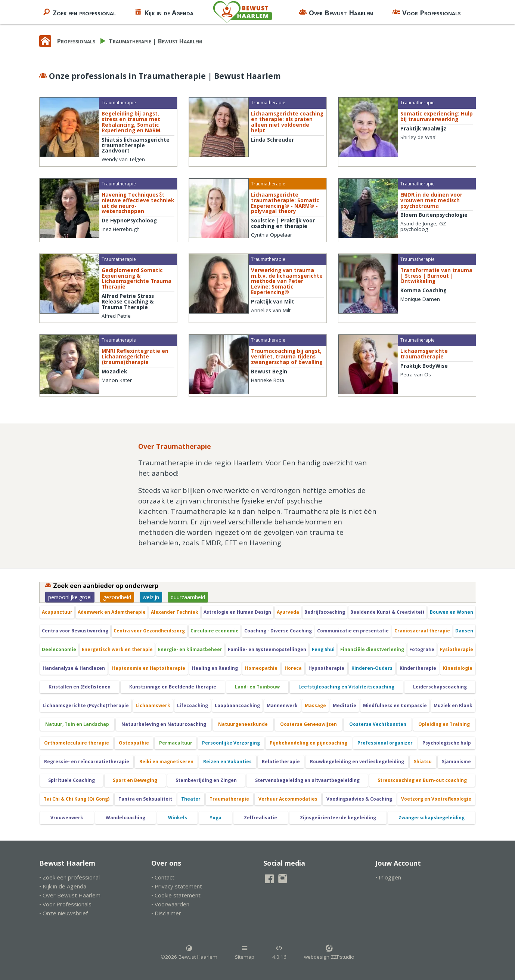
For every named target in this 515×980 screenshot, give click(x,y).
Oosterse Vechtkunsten (378, 724)
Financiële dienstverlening (372, 649)
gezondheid (117, 597)
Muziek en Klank (453, 705)
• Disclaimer (166, 913)
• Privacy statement (177, 886)
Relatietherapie (281, 762)
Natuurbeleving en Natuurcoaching (164, 724)
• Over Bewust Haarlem (70, 895)
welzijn (151, 597)
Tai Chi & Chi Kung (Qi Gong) (77, 799)
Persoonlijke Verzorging (231, 743)
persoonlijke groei (70, 597)
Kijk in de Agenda (164, 12)
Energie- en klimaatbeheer (190, 649)
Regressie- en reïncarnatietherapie (87, 762)
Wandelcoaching (125, 818)
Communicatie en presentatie (353, 631)
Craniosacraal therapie (422, 631)
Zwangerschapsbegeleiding (432, 818)
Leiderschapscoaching (440, 687)
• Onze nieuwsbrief (63, 913)
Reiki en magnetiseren (166, 762)
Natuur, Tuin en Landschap (77, 724)
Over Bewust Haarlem (336, 12)
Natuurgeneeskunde (243, 724)
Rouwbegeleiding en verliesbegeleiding (357, 762)
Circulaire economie (215, 631)
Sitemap (245, 952)
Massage (315, 705)
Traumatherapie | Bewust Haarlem (155, 41)
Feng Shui (323, 649)
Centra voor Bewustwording (75, 631)
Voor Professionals (426, 12)
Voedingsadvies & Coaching (359, 799)
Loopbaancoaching (237, 705)
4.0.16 (279, 952)
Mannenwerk (282, 705)
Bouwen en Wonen (452, 612)
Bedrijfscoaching (325, 612)
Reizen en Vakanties (227, 762)
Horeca (293, 668)
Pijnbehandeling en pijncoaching (308, 743)
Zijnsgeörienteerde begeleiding (338, 818)
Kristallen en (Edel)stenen (80, 687)
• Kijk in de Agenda (63, 886)
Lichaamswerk (153, 705)
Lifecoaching (193, 705)
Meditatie (345, 705)
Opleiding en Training (444, 724)
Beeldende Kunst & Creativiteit (387, 612)
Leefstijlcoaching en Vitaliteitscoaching (346, 687)
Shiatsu (423, 762)
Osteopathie (134, 743)
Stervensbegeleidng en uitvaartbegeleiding (307, 780)
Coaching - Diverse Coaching (278, 631)
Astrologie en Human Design (237, 612)
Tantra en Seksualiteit (145, 799)
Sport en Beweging (135, 780)
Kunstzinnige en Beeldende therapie (173, 687)
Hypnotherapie (326, 668)
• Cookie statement (176, 895)
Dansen (464, 631)
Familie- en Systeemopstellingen (267, 649)
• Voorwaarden (170, 904)
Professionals (76, 41)
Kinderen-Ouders (372, 668)
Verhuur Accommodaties (288, 799)
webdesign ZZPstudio (329, 952)
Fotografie (422, 649)
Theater (191, 799)
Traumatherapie (229, 799)
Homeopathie (261, 668)
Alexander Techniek (175, 612)
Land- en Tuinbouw (257, 687)
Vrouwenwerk (67, 818)
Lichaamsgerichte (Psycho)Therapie (86, 705)
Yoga (215, 818)
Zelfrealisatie (260, 818)
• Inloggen (388, 877)
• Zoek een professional (69, 877)
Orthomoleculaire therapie (77, 743)
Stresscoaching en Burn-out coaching (422, 780)
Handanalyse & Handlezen (74, 668)
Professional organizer (385, 743)
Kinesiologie (458, 668)
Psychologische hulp (447, 743)
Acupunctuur (57, 612)
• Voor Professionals (65, 904)
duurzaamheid (188, 597)
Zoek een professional (79, 12)
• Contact (163, 877)
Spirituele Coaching (72, 780)
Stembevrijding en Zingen (206, 780)
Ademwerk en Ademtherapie (112, 612)
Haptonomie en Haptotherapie (149, 668)
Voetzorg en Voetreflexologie (436, 799)
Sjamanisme (456, 762)
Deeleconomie (59, 649)
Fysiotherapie (457, 649)
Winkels (178, 818)
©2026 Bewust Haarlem (189, 952)
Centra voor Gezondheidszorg (149, 631)
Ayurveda (288, 612)
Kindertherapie (418, 668)
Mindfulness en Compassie (395, 705)
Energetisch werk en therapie (117, 649)
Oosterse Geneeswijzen (308, 724)
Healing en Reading (215, 668)
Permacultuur (176, 743)
